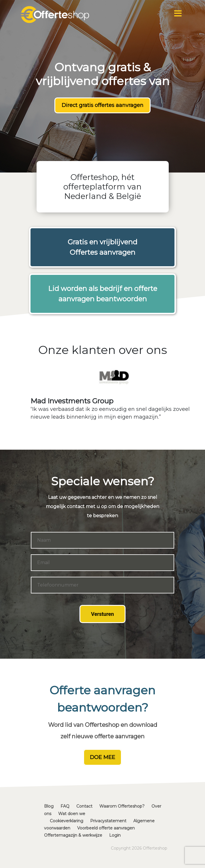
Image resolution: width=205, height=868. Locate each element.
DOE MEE (102, 757)
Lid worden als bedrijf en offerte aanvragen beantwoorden (103, 294)
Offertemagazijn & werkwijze (73, 835)
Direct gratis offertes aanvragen (102, 105)
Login (115, 835)
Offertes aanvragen (102, 252)
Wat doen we (72, 814)
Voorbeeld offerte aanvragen (106, 828)
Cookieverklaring (67, 821)
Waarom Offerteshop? (122, 806)
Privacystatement (108, 821)
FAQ (65, 806)
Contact (84, 806)
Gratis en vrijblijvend (102, 242)
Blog (49, 806)
